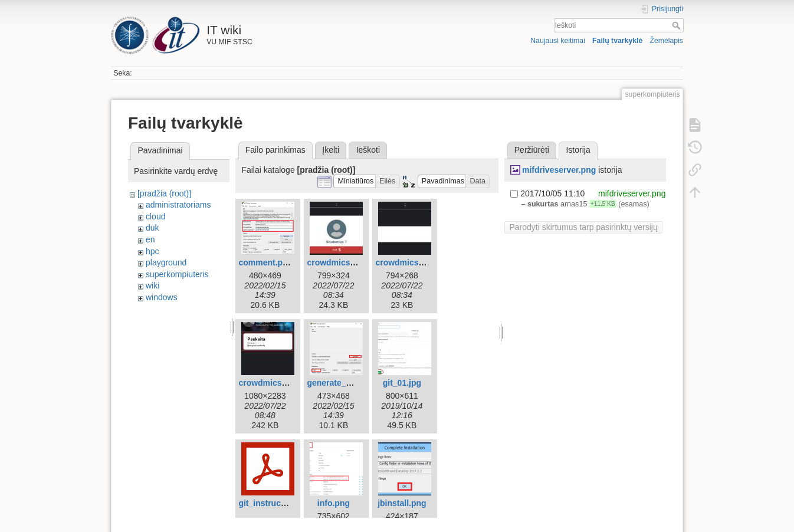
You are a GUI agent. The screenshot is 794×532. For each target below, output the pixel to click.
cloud (155, 216)
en (150, 239)
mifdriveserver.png (559, 170)
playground (166, 262)
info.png (334, 503)
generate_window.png (350, 383)
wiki (152, 285)
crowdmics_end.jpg (345, 262)
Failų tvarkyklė (617, 41)
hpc (152, 251)
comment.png (265, 262)
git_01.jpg (402, 383)
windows (162, 297)
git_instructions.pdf (277, 503)
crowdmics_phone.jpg (282, 383)
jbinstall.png (402, 503)
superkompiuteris (177, 274)
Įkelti (331, 150)
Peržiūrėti (532, 150)
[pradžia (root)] (164, 193)
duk (152, 228)
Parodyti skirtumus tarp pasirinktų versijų (583, 227)
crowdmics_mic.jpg (414, 262)
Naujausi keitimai (558, 41)
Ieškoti (677, 25)
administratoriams (178, 205)
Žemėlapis (666, 41)
